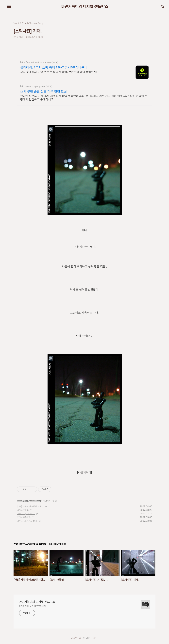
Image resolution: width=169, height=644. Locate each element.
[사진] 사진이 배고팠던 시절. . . (30, 506)
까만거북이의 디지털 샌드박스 (85, 7)
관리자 (96, 638)
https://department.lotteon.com (36, 62)
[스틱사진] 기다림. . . (26, 514)
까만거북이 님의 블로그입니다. (33, 606)
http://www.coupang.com (33, 86)
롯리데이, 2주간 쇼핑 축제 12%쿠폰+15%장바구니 (54, 67)
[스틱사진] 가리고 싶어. (27, 521)
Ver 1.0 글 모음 (23, 501)
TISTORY (86, 638)
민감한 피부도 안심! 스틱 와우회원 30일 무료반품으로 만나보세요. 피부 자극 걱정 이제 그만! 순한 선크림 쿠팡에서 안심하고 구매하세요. (84, 98)
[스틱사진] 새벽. (24, 517)
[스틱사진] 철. (23, 510)
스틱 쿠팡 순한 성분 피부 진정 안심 (44, 91)
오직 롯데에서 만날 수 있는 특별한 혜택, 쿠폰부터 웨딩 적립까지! (59, 72)
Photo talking (35, 501)
